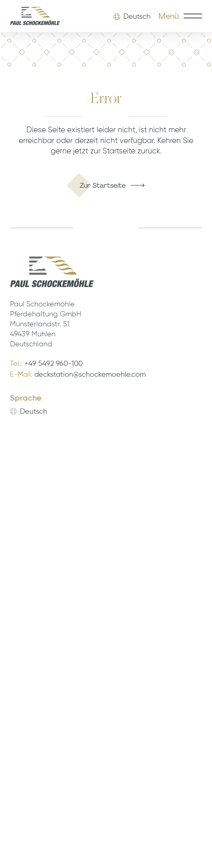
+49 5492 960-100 (53, 364)
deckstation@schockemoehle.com (90, 375)
